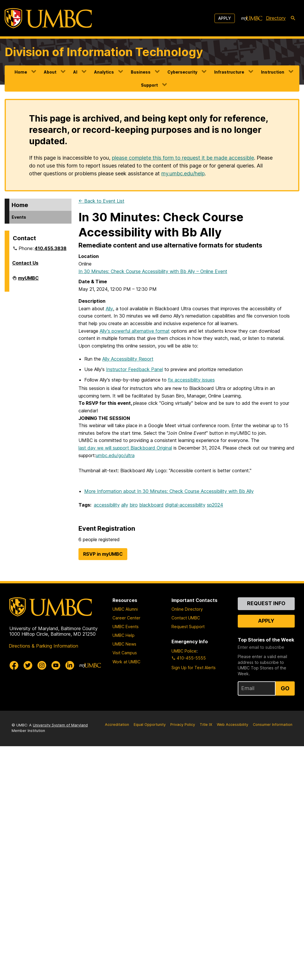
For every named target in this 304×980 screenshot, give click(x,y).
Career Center (126, 618)
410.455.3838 (51, 248)
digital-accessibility (185, 505)
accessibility (107, 505)
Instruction (273, 72)
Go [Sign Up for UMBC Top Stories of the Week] (285, 688)
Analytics (104, 72)
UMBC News (124, 644)
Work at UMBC (126, 662)
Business (141, 72)
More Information (169, 491)
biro (134, 505)
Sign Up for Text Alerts (194, 668)
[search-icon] (293, 18)
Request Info (266, 603)
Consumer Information (273, 725)
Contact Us (25, 263)
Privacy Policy (183, 725)
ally (125, 505)
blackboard (151, 505)
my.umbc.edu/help (183, 173)
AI (75, 72)
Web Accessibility (233, 725)
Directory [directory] (276, 18)
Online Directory (187, 609)
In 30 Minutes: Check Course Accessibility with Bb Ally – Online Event (153, 271)
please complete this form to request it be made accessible (183, 158)
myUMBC (28, 280)
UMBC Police (184, 651)
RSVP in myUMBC (103, 554)
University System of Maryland (60, 725)
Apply (225, 18)
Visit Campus (125, 653)
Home (21, 72)
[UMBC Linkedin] (70, 665)
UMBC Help (124, 635)
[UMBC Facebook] (14, 665)
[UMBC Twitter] (28, 665)
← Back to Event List (101, 201)
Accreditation (117, 725)
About (50, 72)
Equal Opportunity (150, 725)
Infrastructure (229, 72)
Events (19, 217)
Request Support (188, 627)
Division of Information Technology (104, 52)
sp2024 (215, 505)
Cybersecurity (182, 72)
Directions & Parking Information (43, 646)
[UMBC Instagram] (42, 665)
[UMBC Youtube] (56, 665)
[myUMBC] (252, 18)
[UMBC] (48, 18)
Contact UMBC (186, 618)
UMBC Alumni (125, 609)
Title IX (206, 725)
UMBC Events (126, 627)
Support (149, 85)
